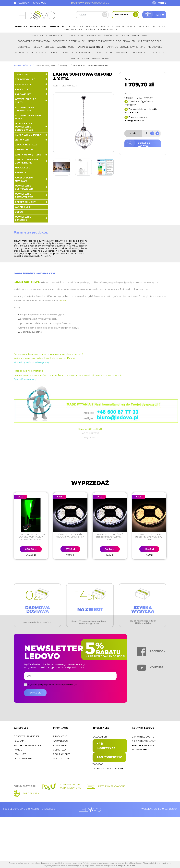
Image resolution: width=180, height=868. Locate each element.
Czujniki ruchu (66, 47)
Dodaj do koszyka (144, 144)
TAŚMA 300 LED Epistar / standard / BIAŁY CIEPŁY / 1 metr (149, 537)
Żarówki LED (112, 35)
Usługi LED (59, 750)
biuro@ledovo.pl (143, 737)
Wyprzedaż (57, 26)
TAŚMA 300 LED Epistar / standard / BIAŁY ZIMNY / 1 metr (110, 537)
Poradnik (92, 26)
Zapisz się (35, 693)
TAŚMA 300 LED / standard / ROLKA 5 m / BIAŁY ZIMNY (70, 536)
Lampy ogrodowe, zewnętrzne (126, 47)
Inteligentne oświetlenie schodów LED (111, 41)
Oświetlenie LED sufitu (136, 35)
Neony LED (21, 53)
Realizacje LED (62, 754)
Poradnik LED (61, 745)
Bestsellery (38, 26)
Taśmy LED (37, 35)
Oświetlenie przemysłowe (112, 53)
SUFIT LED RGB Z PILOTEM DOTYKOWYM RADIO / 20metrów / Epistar (31, 537)
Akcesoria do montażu (45, 53)
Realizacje (107, 26)
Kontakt (144, 26)
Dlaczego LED (62, 759)
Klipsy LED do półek (150, 41)
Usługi (120, 26)
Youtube (39, 3)
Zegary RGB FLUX (44, 47)
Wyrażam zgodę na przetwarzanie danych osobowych (53, 685)
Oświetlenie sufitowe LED (77, 53)
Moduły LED (155, 47)
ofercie (63, 301)
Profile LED (94, 35)
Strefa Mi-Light (140, 53)
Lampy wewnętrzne (90, 47)
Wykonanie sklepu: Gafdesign (159, 809)
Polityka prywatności (27, 745)
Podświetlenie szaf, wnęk (69, 41)
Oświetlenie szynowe (96, 58)
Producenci (60, 736)
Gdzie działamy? (24, 759)
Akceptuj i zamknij (126, 866)
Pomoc (132, 26)
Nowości (21, 26)
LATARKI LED (158, 53)
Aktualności (75, 26)
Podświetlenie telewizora (101, 29)
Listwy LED (158, 26)
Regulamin (20, 741)
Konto (162, 3)
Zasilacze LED (76, 35)
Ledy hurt (20, 754)
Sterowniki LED (72, 29)
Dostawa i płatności (26, 736)
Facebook (21, 3)
